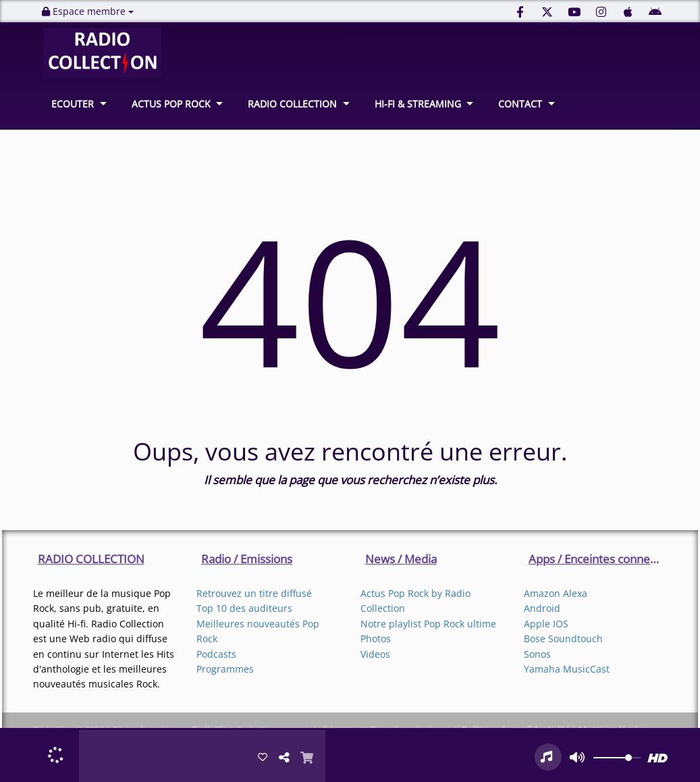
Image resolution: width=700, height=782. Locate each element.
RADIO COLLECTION (292, 104)
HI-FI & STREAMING (418, 104)
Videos (375, 654)
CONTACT (520, 104)
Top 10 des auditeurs (244, 608)
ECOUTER (73, 104)
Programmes (225, 669)
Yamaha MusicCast (567, 669)
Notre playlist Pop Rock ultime (428, 624)
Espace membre (88, 11)
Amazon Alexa (556, 593)
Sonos (537, 654)
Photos (376, 638)
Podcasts (216, 654)
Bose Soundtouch (563, 638)
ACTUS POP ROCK (171, 104)
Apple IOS (546, 624)
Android (542, 608)
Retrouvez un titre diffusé (254, 593)
